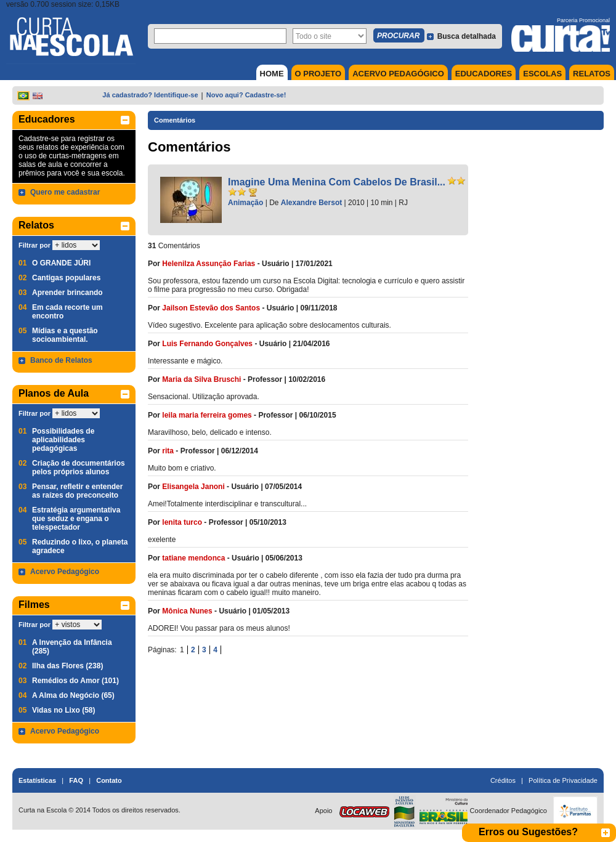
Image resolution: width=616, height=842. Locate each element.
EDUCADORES (484, 74)
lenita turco (182, 522)
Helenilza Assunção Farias (209, 264)
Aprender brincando (67, 293)
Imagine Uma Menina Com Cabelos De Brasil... (337, 182)
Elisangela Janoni (193, 487)
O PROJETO (318, 74)
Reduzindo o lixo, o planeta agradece (80, 546)
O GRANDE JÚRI (61, 263)
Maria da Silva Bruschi (201, 379)
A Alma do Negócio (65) (73, 695)
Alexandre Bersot (311, 203)
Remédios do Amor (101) (75, 681)
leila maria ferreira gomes (207, 415)
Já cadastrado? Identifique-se (150, 95)
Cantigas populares (66, 278)
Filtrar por (34, 245)
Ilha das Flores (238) (67, 666)
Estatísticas (37, 780)
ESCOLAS (542, 74)
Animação (245, 203)
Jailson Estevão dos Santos (211, 308)
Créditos (503, 780)
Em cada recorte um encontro (67, 312)
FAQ (76, 780)
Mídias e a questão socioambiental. (65, 335)
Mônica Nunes (187, 611)
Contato (109, 780)
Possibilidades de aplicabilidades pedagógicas (63, 440)
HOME (272, 74)
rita (168, 451)
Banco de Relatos (61, 360)
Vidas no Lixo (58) (63, 710)
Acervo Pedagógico (65, 572)
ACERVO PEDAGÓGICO (398, 74)
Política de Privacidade (563, 780)
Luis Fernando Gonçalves (208, 344)
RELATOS (592, 74)
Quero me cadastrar (65, 192)
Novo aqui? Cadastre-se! (246, 95)
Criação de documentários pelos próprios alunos (79, 468)
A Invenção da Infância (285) (72, 647)
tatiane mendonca (193, 558)
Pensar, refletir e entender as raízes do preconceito (77, 491)
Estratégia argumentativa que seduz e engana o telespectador (76, 519)
